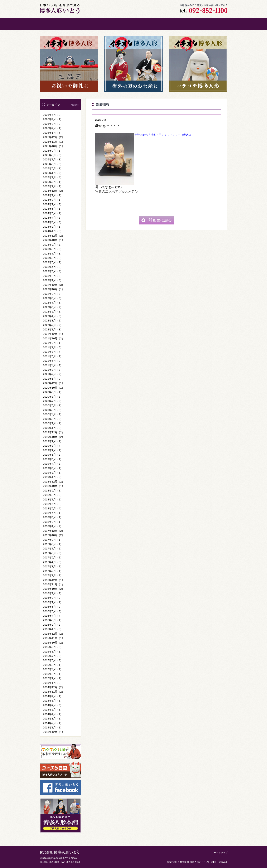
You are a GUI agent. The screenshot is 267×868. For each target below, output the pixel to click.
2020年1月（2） (53, 428)
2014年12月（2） (54, 687)
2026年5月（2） (53, 115)
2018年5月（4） (53, 508)
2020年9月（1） (53, 392)
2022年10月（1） (54, 289)
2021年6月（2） (53, 356)
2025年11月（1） (54, 142)
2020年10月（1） (54, 388)
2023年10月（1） (54, 240)
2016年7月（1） (53, 602)
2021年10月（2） (54, 338)
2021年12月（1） (54, 334)
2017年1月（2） (53, 575)
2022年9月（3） (53, 294)
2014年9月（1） (53, 696)
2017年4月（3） (53, 562)
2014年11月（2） (54, 692)
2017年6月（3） (53, 553)
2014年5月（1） (53, 710)
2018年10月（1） (54, 486)
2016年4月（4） (53, 616)
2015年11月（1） (54, 638)
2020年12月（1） (54, 383)
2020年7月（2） (53, 401)
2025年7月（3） (53, 159)
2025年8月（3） (53, 155)
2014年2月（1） (53, 723)
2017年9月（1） (53, 540)
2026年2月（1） (53, 128)
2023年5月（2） (53, 262)
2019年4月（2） (53, 464)
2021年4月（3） (53, 365)
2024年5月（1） (53, 213)
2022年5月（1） (53, 312)
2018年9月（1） (53, 491)
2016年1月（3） (53, 629)
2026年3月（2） (53, 124)
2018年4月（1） (53, 513)
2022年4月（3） (53, 316)
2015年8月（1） (53, 652)
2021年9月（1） (53, 343)
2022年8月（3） (53, 298)
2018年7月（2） (53, 500)
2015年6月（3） (53, 660)
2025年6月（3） (53, 164)
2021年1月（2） (53, 379)
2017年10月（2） (54, 535)
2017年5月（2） (53, 557)
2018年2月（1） (53, 522)
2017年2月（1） (53, 571)
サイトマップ (220, 853)
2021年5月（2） (53, 361)
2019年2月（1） (53, 473)
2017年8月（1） (53, 544)
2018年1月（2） (53, 526)
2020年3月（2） (53, 419)
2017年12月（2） (54, 531)
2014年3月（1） (53, 719)
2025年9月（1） (53, 151)
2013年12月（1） (54, 732)
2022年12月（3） (54, 285)
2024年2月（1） (53, 227)
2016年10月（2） (54, 589)
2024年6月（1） (53, 209)
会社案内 (149, 24)
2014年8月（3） (53, 701)
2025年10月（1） (54, 146)
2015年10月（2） (54, 643)
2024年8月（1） (53, 200)
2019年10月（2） (54, 437)
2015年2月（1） (53, 678)
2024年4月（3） (53, 218)
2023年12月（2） (54, 236)
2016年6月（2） (53, 607)
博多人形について (118, 24)
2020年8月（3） (53, 397)
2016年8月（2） (53, 598)
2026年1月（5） (53, 133)
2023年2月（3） (53, 276)
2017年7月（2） (53, 549)
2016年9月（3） (53, 593)
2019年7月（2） (53, 450)
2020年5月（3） (53, 410)
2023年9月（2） (53, 245)
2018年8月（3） (53, 495)
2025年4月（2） (53, 173)
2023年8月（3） (53, 249)
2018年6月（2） (53, 504)
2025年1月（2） (53, 186)
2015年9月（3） (53, 647)
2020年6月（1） (53, 405)
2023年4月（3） (53, 267)
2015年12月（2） (54, 634)
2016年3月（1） (53, 620)
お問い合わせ (180, 24)
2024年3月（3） (53, 222)
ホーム (55, 24)
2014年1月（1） (53, 728)
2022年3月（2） (53, 321)
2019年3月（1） (53, 468)
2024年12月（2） (54, 191)
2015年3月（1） (53, 674)
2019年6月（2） (53, 455)
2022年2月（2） (53, 325)
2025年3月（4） (53, 177)
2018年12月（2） (54, 482)
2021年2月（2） (53, 374)
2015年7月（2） (53, 656)
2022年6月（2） (53, 307)
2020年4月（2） (53, 414)
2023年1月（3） (53, 280)
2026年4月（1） (53, 119)
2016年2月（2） (53, 625)
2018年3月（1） (53, 517)
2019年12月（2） (54, 432)
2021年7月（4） (53, 352)
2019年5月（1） (53, 459)
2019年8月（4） (53, 446)
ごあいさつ (87, 24)
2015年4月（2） (53, 669)
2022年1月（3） (53, 329)
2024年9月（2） (53, 195)
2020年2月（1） (53, 423)
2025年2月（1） (53, 182)
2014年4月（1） (53, 714)
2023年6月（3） (53, 258)
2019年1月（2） (53, 477)
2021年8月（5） (53, 347)
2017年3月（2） (53, 566)
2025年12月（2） (54, 137)
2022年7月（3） (53, 303)
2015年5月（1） (53, 665)
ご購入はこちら (212, 24)
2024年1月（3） (53, 231)
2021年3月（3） (53, 370)
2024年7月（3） (53, 204)
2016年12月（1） (54, 580)
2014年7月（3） (53, 705)
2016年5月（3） (53, 611)
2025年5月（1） (53, 168)
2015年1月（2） (53, 683)
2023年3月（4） (53, 271)
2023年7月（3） (53, 254)
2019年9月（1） (53, 441)
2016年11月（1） (54, 584)
